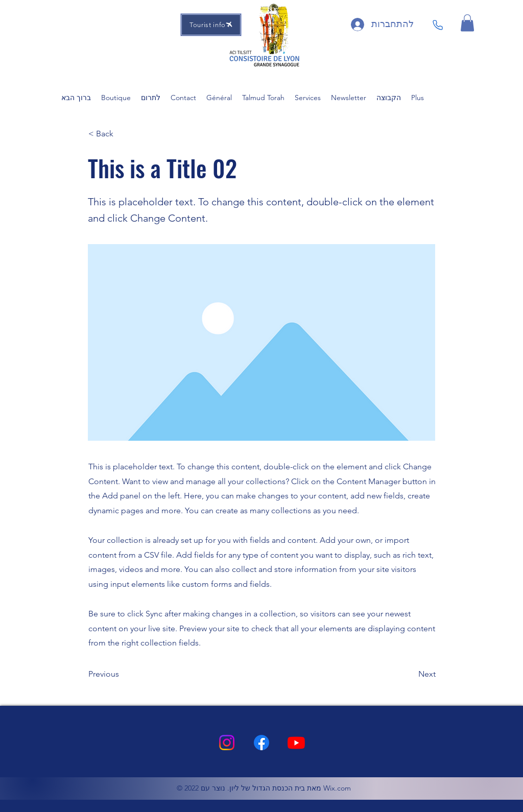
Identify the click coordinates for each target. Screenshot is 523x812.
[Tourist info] (211, 25)
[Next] (410, 674)
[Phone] (438, 25)
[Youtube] (296, 743)
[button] (467, 23)
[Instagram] (227, 743)
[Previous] (122, 674)
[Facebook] (261, 743)
